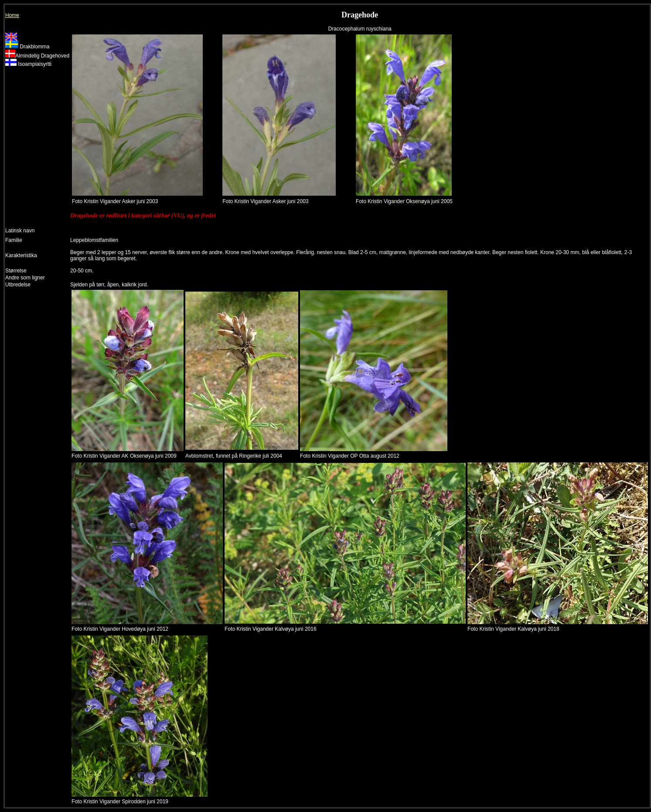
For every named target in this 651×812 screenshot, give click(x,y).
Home (12, 15)
